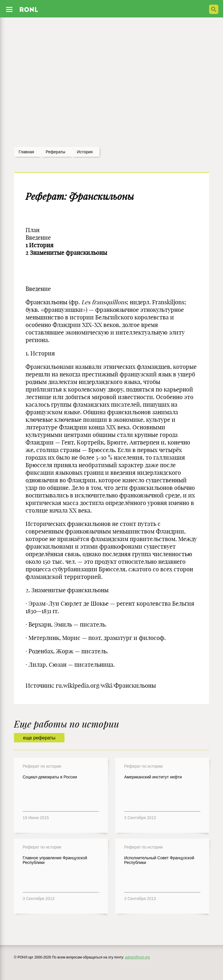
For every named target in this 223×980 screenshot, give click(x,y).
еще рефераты (39, 738)
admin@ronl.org (138, 957)
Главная (26, 152)
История (85, 152)
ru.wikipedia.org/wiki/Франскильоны (106, 685)
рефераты (55, 152)
